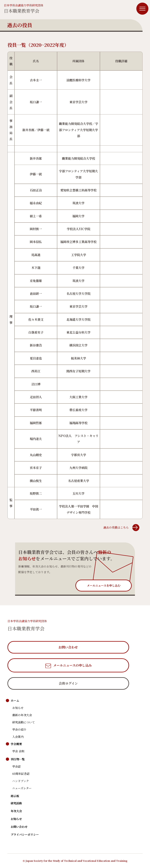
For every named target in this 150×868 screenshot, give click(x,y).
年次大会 (16, 811)
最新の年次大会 (22, 715)
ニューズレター (22, 788)
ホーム (15, 701)
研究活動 (16, 803)
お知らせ (18, 708)
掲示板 (15, 796)
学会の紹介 (19, 729)
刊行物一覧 (18, 759)
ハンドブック (21, 781)
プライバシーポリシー (25, 834)
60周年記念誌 (21, 774)
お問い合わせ (19, 827)
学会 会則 (18, 751)
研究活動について (24, 722)
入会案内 (18, 737)
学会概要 (16, 744)
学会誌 (16, 766)
